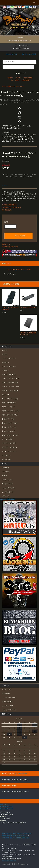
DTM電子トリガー (7, 480)
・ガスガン (18, 78)
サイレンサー (20, 86)
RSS (23, 838)
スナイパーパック (7, 484)
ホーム (4, 86)
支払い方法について (7, 833)
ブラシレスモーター (8, 492)
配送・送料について (18, 833)
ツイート (5, 185)
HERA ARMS (6, 496)
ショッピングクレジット (9, 710)
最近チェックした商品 (27, 54)
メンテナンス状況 (7, 706)
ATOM (27, 838)
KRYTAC (5, 476)
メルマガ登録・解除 (7, 838)
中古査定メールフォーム (9, 698)
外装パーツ (11, 86)
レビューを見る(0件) (14, 269)
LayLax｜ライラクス (8, 488)
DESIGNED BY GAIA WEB (9, 861)
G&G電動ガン (6, 472)
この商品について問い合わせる (11, 207)
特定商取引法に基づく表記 (10, 247)
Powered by (15, 864)
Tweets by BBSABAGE (7, 499)
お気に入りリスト (10, 54)
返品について (6, 244)
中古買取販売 (6, 694)
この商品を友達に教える (9, 205)
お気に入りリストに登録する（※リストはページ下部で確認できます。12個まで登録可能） (20, 175)
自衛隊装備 (5, 468)
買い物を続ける (7, 210)
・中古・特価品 (14, 80)
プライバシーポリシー (22, 836)
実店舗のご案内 (7, 690)
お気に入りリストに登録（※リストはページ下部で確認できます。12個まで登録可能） (20, 101)
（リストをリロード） (22, 774)
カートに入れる (19, 236)
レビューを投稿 (26, 269)
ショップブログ (17, 838)
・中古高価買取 (25, 80)
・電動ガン (10, 78)
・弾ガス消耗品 (28, 78)
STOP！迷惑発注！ (8, 702)
